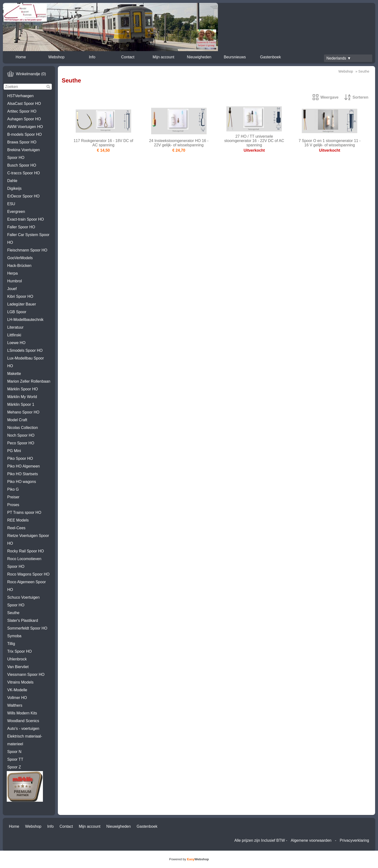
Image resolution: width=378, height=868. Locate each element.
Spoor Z (14, 767)
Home (21, 57)
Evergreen (16, 212)
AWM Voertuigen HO (25, 127)
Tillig (11, 644)
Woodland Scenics (23, 721)
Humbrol (14, 281)
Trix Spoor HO (20, 651)
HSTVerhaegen (20, 96)
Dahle (12, 181)
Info (92, 57)
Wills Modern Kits (22, 713)
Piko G (13, 489)
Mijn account (163, 57)
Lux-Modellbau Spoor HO (26, 362)
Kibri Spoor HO (20, 296)
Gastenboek (270, 57)
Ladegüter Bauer (22, 304)
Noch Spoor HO (21, 435)
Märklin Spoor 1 (21, 404)
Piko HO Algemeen (24, 466)
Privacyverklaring (354, 840)
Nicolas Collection (23, 428)
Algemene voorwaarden (311, 840)
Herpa (13, 273)
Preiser (13, 497)
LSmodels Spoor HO (25, 350)
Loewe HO (16, 343)
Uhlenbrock (17, 659)
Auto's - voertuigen (23, 729)
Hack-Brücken (19, 266)
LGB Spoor (17, 312)
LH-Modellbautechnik (25, 320)
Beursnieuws (235, 57)
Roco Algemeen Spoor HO (27, 586)
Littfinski (14, 335)
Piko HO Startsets (23, 474)
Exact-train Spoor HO (26, 219)
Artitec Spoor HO (22, 111)
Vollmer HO (17, 698)
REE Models (18, 520)
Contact (128, 57)
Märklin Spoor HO (23, 389)
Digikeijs (14, 188)
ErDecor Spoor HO (23, 196)
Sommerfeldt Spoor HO (27, 628)
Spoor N (14, 752)
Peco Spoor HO (21, 443)
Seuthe (13, 613)
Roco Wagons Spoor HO (28, 574)
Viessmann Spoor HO (26, 675)
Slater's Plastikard (23, 620)
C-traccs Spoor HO (24, 173)
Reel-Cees (16, 528)
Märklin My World (22, 397)
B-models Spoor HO (24, 134)
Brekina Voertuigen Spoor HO (24, 154)
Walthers (15, 705)
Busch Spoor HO (22, 165)
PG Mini (14, 451)
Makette (14, 374)
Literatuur (15, 327)
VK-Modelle (17, 690)
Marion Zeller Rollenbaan (29, 381)
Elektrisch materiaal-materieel (25, 740)
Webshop (56, 57)
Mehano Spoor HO (23, 412)
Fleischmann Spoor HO (27, 250)
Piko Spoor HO (20, 458)
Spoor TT (15, 759)
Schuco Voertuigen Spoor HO (23, 601)
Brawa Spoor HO (22, 142)
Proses (13, 505)
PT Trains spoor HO (24, 512)
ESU (11, 204)
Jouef (12, 289)
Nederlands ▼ (339, 58)
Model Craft (17, 420)
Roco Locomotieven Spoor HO (24, 563)
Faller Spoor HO (21, 227)
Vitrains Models (20, 682)
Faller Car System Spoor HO (28, 239)
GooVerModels (20, 258)
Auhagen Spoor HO (24, 119)
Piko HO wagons (22, 482)
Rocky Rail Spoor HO (26, 551)
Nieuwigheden (199, 57)
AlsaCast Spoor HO (24, 104)
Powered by (189, 859)
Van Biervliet (18, 667)
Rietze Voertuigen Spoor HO (28, 539)
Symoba (14, 636)
